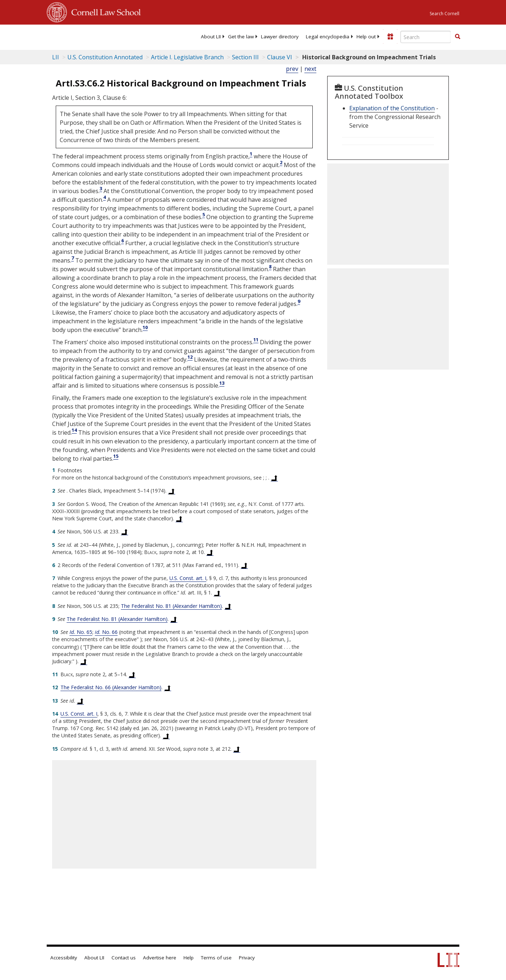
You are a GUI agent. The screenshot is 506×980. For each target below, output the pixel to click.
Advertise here (160, 958)
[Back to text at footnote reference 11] (132, 674)
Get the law (241, 37)
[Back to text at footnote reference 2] (172, 491)
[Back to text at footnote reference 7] (217, 593)
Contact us (124, 958)
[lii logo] (75, 36)
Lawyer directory (280, 37)
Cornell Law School (104, 11)
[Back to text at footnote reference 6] (244, 565)
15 (116, 456)
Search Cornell (444, 14)
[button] (457, 37)
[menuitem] (211, 37)
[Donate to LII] (390, 37)
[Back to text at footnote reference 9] (174, 619)
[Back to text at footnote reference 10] (84, 661)
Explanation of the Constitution (392, 108)
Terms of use (216, 958)
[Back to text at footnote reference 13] (80, 701)
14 (74, 430)
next (310, 69)
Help (189, 958)
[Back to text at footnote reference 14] (166, 736)
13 (222, 383)
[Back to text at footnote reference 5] (210, 552)
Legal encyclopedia (328, 37)
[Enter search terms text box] (426, 37)
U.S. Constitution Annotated (105, 57)
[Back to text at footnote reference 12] (168, 687)
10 (145, 327)
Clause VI (280, 57)
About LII (211, 37)
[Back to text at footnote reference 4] (125, 532)
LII (56, 57)
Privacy (247, 958)
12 (190, 357)
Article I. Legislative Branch (187, 57)
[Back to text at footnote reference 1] (274, 478)
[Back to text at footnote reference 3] (179, 519)
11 (256, 340)
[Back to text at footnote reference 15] (237, 749)
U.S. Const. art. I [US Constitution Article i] (188, 578)
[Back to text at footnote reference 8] (228, 606)
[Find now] (457, 37)
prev (292, 69)
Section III (245, 57)
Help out (366, 37)
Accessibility (64, 958)
